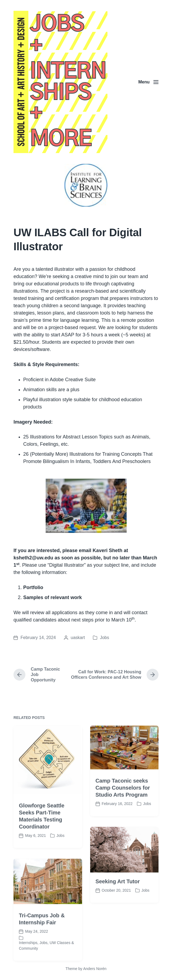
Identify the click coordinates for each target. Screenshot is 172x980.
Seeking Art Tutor (118, 905)
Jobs (104, 638)
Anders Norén (95, 969)
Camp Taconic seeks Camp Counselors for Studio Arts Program (123, 812)
